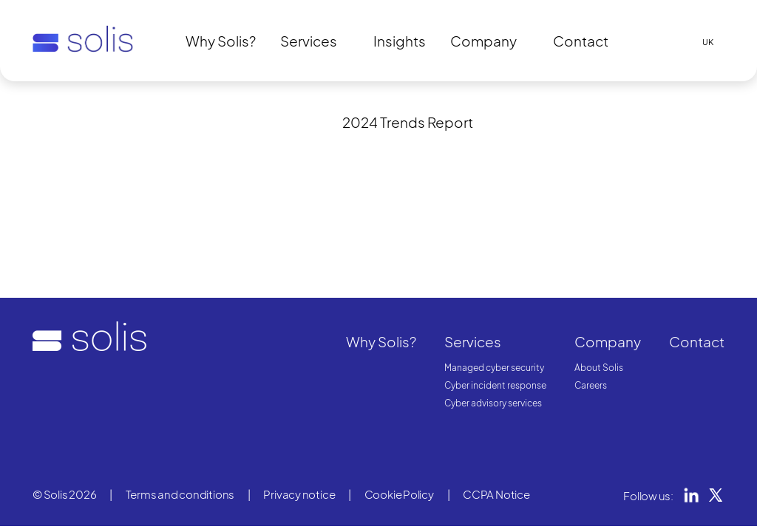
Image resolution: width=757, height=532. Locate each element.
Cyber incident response (495, 385)
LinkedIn (691, 495)
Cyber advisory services (493, 403)
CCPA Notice (496, 494)
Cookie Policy (399, 494)
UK (708, 42)
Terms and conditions (180, 494)
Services (309, 41)
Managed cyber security (494, 368)
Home (45, 106)
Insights (400, 41)
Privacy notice (299, 494)
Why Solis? (221, 41)
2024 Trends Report (408, 122)
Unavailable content (120, 106)
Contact (581, 41)
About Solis (599, 368)
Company (483, 41)
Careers (591, 385)
